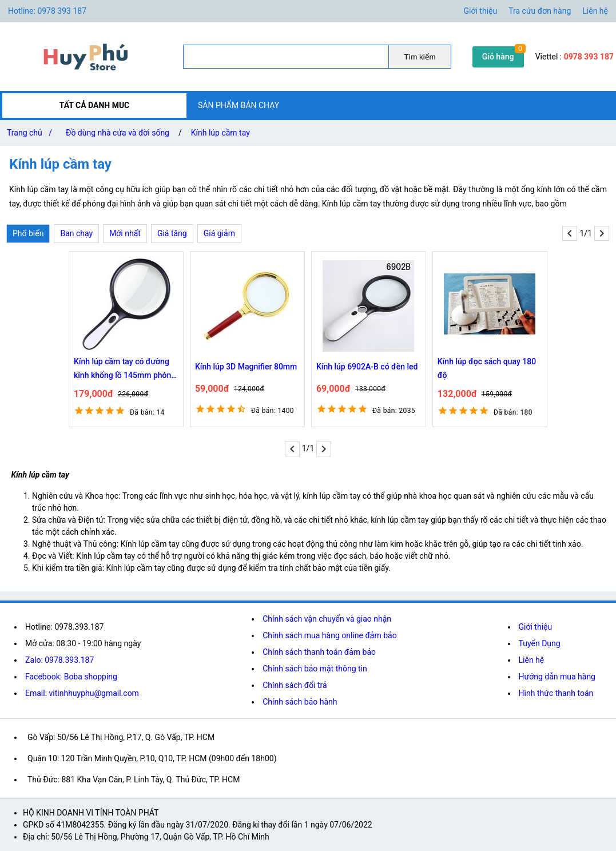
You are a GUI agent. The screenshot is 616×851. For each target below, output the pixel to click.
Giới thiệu (536, 627)
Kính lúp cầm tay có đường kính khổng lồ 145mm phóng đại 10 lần (125, 369)
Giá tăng (172, 233)
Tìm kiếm (420, 57)
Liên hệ (595, 11)
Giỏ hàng (498, 57)
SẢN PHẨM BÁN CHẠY (239, 105)
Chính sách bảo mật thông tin (315, 669)
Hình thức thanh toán (556, 693)
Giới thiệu (481, 11)
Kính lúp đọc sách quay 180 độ (487, 368)
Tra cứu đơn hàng (540, 11)
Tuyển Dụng (540, 643)
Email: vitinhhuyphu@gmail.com (82, 693)
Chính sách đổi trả (295, 685)
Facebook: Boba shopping (71, 677)
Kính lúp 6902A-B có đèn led (367, 367)
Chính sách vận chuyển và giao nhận (327, 619)
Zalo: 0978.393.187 (59, 660)
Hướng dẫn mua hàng (557, 677)
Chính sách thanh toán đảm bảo (319, 652)
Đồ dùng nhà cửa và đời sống (118, 133)
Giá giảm (219, 233)
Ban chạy (76, 233)
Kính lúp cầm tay (220, 133)
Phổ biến (28, 233)
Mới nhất (125, 233)
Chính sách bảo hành (300, 702)
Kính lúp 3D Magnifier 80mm (246, 367)
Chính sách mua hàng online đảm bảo (329, 635)
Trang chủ (32, 133)
